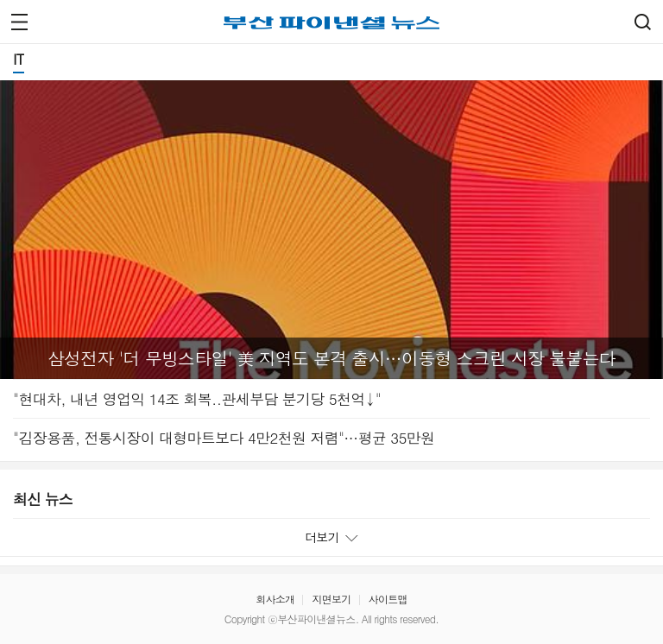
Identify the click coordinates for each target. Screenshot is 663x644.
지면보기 (331, 599)
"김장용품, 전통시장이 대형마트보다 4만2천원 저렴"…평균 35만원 (224, 438)
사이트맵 (388, 599)
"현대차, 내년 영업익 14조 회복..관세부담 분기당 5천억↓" (197, 399)
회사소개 (275, 599)
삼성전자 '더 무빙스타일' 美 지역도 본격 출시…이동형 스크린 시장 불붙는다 (331, 358)
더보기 (331, 537)
